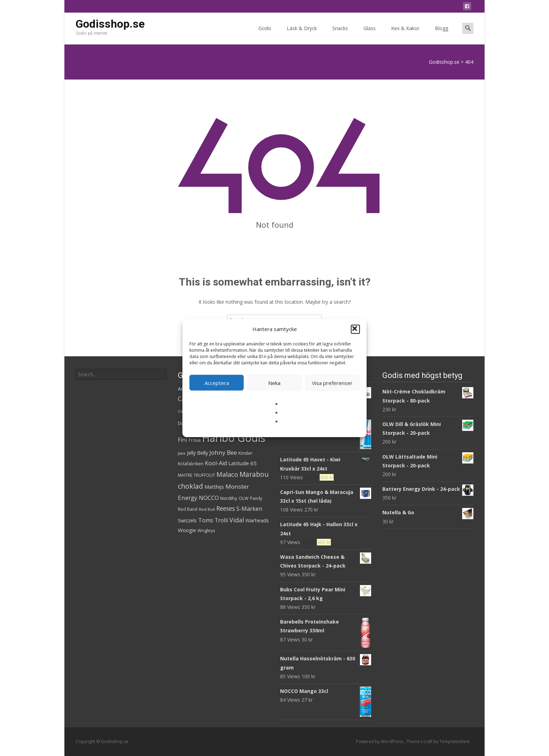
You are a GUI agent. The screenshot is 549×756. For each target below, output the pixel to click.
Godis (265, 35)
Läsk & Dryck (302, 35)
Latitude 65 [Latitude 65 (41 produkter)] (242, 463)
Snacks (340, 35)
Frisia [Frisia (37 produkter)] (194, 440)
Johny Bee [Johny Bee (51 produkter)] (223, 452)
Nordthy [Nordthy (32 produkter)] (229, 498)
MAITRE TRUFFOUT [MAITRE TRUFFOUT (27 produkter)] (196, 475)
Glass (370, 35)
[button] (355, 329)
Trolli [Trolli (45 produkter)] (221, 520)
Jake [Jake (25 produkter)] (182, 453)
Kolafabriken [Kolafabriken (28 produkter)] (191, 464)
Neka (274, 383)
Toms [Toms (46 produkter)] (206, 520)
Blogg (442, 35)
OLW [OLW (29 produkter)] (244, 498)
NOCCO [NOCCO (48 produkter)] (209, 498)
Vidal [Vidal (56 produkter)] (237, 520)
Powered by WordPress (380, 741)
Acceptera (217, 383)
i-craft (427, 741)
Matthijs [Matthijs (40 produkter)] (214, 487)
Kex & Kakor (405, 35)
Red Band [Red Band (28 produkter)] (188, 509)
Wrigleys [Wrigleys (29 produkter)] (206, 531)
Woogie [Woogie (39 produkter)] (187, 530)
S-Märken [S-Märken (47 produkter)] (249, 509)
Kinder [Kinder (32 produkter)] (245, 453)
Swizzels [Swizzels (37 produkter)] (187, 520)
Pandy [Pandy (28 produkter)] (256, 498)
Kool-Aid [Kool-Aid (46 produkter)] (216, 463)
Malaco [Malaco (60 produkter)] (227, 474)
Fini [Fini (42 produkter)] (182, 440)
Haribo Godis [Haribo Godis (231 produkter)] (234, 438)
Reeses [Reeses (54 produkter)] (226, 508)
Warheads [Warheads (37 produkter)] (257, 520)
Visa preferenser (332, 383)
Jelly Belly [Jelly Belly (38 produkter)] (197, 453)
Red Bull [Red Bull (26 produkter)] (207, 509)
